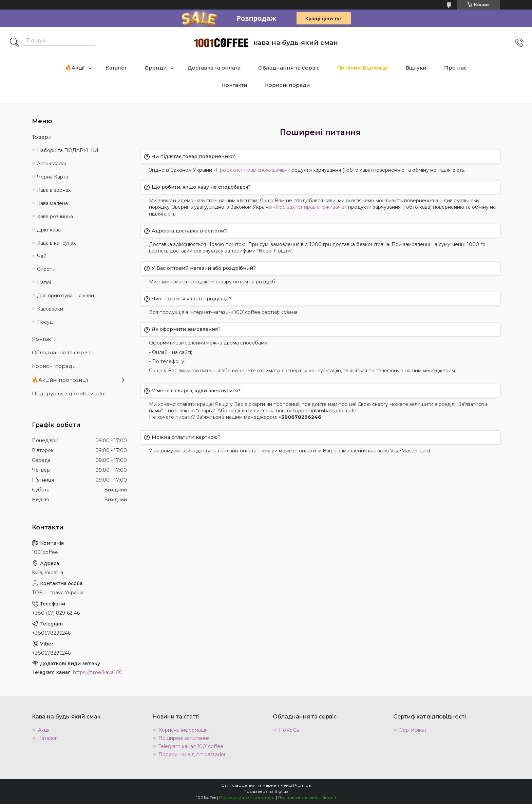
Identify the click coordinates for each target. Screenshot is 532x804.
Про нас (455, 68)
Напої (44, 282)
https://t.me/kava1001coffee (100, 672)
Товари (42, 137)
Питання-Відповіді (363, 68)
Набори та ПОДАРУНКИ (68, 150)
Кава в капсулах (56, 243)
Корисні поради (288, 85)
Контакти (235, 85)
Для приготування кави (65, 296)
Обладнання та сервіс (289, 68)
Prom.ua (302, 785)
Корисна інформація (183, 730)
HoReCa (289, 730)
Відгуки (416, 68)
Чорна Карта (53, 177)
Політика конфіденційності (307, 797)
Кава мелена (52, 203)
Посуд (45, 322)
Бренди (156, 68)
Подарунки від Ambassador (69, 394)
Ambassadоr (52, 164)
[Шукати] (14, 43)
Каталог (116, 68)
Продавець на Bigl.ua (266, 791)
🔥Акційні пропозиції (60, 380)
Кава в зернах (54, 190)
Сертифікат (413, 730)
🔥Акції (75, 68)
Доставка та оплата (214, 68)
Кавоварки (50, 309)
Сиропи (46, 269)
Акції (44, 730)
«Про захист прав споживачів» (250, 170)
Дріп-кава (49, 230)
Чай (42, 256)
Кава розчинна (55, 217)
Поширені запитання (184, 738)
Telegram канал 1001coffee (191, 746)
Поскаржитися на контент (247, 797)
